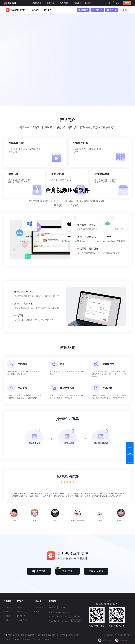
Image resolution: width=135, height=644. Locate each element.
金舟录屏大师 (21, 616)
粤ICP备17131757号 (49, 635)
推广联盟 (7, 616)
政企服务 (88, 3)
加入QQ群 (75, 616)
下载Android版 (96, 571)
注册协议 (7, 640)
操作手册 (48, 10)
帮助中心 (78, 3)
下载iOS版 (64, 570)
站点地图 (37, 640)
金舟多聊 (20, 612)
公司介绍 (7, 608)
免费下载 (39, 571)
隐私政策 (17, 640)
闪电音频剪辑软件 (23, 620)
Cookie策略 (27, 640)
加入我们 (7, 620)
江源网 (37, 612)
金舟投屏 (20, 608)
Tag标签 (46, 640)
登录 (117, 3)
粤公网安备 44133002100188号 (68, 635)
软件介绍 (35, 10)
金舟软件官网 (39, 608)
